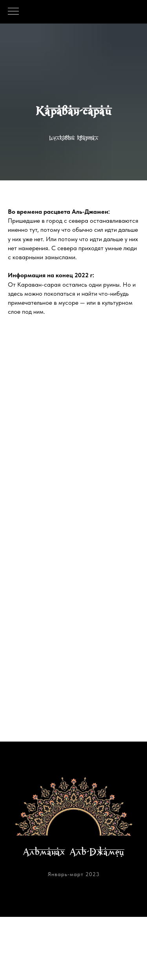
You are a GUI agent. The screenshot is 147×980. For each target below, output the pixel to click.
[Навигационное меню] (13, 12)
